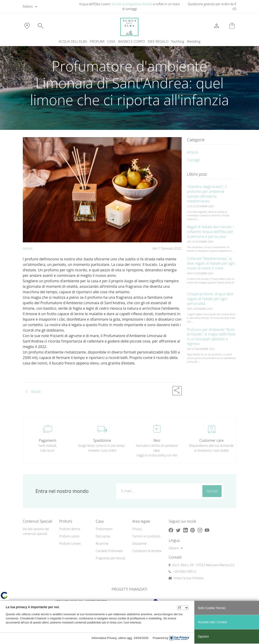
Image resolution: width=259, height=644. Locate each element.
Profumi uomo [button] (69, 536)
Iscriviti (212, 491)
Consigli (193, 160)
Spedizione (102, 440)
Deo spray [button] (103, 536)
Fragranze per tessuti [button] (110, 558)
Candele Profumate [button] (109, 551)
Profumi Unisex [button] (70, 543)
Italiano (28, 6)
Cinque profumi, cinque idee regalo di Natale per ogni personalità (210, 299)
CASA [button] (111, 41)
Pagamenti (47, 440)
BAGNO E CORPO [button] (131, 41)
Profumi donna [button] (70, 529)
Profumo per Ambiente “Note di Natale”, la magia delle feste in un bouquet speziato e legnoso (211, 337)
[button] (177, 391)
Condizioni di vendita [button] (147, 551)
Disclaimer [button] (139, 543)
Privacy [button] (137, 529)
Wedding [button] (194, 41)
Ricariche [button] (102, 543)
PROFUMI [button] (97, 41)
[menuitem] (178, 41)
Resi (157, 440)
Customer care (212, 440)
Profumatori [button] (104, 529)
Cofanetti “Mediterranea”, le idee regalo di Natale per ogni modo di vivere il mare (211, 263)
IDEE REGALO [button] (158, 41)
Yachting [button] (178, 41)
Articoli (28, 248)
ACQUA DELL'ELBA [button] (73, 41)
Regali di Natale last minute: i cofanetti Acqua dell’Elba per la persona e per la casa (211, 232)
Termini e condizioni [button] (146, 536)
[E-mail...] (158, 491)
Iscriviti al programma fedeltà (132, 4)
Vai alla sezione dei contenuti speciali (36, 531)
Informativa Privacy (104, 638)
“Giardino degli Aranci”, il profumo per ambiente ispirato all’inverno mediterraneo (207, 194)
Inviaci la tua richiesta (189, 578)
